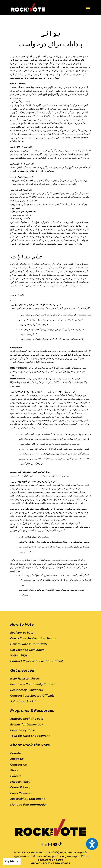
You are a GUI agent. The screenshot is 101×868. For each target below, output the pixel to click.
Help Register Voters (25, 678)
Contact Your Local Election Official (36, 661)
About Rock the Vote (30, 745)
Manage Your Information (29, 805)
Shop (14, 770)
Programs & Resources (32, 710)
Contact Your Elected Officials (32, 696)
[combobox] (12, 861)
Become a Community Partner (32, 684)
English (9, 861)
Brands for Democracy (27, 724)
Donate (16, 753)
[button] (88, 10)
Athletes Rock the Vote (27, 719)
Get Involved (22, 670)
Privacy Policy (20, 782)
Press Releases (21, 793)
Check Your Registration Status (33, 638)
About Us (17, 759)
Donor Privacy (20, 787)
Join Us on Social (23, 701)
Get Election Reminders (27, 650)
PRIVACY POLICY (42, 863)
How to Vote (22, 624)
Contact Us (18, 765)
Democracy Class (23, 730)
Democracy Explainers (26, 690)
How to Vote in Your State (29, 644)
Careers (16, 776)
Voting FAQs (19, 655)
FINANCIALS (62, 863)
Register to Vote (22, 633)
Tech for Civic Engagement (30, 736)
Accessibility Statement (27, 799)
